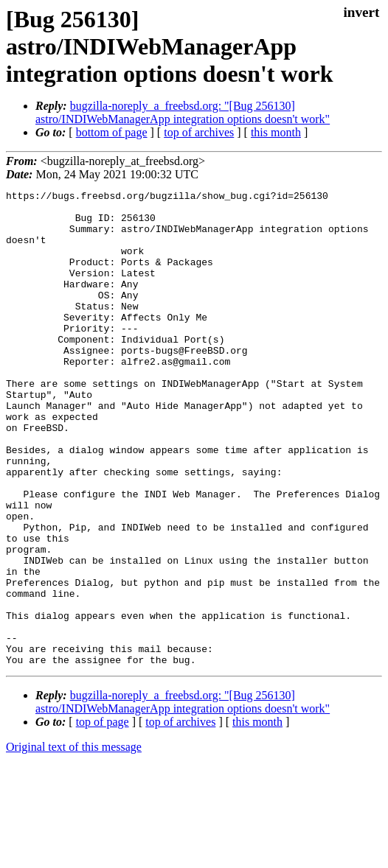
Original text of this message (74, 842)
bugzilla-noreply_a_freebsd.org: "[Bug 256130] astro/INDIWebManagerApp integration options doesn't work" (183, 112)
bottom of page (112, 132)
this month (276, 132)
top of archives (199, 132)
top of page (103, 817)
